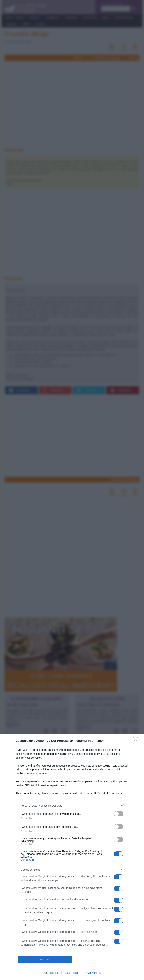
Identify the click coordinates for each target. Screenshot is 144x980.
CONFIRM (45, 960)
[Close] (137, 741)
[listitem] (72, 805)
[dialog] (72, 857)
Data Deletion (51, 973)
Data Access (72, 973)
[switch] (118, 814)
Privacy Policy (93, 973)
